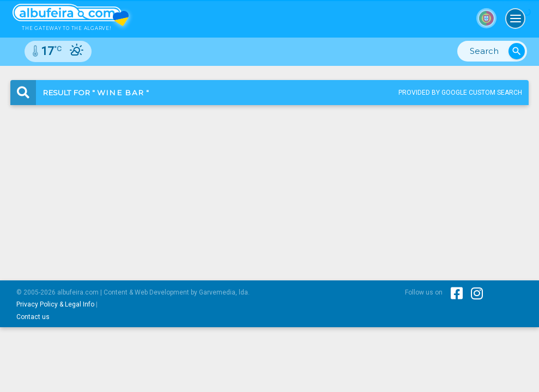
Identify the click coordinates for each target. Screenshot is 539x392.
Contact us (33, 317)
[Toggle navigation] (516, 19)
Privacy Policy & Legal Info (55, 304)
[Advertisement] (269, 183)
